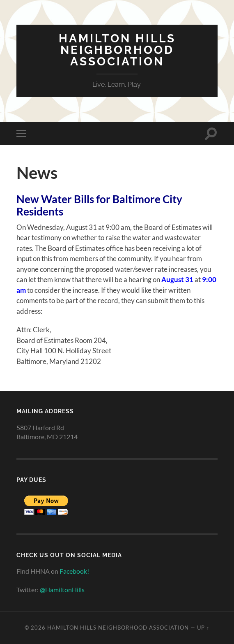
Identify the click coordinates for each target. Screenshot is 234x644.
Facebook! (74, 571)
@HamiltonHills (62, 590)
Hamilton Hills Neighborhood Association (117, 50)
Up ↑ (203, 628)
